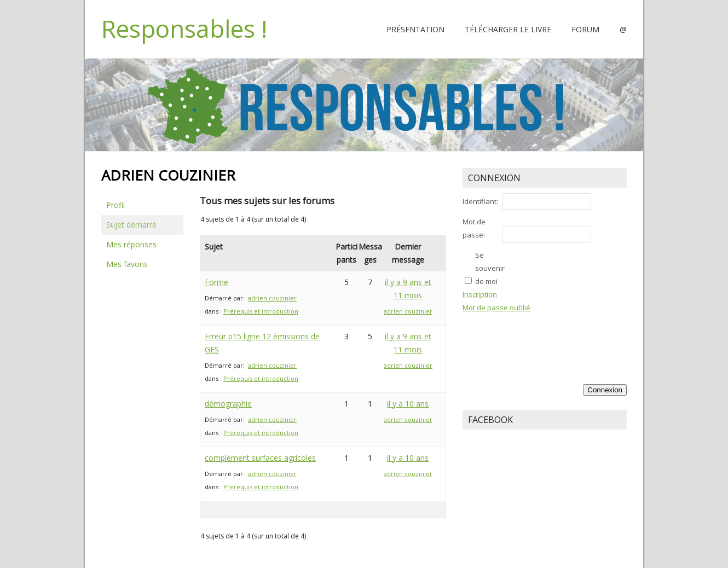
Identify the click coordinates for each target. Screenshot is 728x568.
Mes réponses (131, 244)
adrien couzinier (272, 298)
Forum (585, 29)
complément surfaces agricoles (260, 458)
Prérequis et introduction (261, 311)
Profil (115, 205)
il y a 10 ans (408, 404)
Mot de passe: (474, 228)
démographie (228, 404)
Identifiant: (480, 201)
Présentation (415, 29)
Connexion (605, 390)
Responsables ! (184, 28)
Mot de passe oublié (496, 308)
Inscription (480, 294)
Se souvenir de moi (490, 268)
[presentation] (582, 338)
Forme (216, 282)
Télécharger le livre (508, 29)
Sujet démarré (131, 225)
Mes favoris (127, 264)
